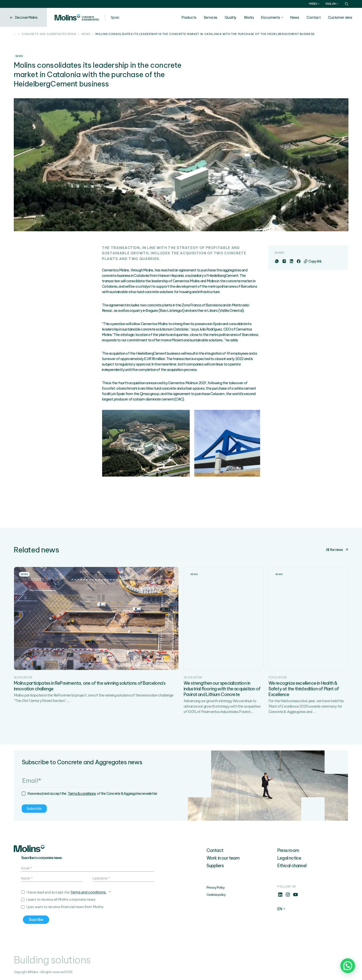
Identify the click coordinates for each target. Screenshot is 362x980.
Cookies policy (216, 895)
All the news (337, 550)
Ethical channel (292, 866)
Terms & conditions (82, 794)
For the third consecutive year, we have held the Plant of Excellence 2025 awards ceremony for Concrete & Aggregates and (306, 706)
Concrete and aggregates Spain (49, 34)
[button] (348, 966)
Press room (288, 850)
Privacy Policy (216, 888)
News (295, 17)
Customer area (340, 17)
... (15, 34)
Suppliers (215, 866)
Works (249, 17)
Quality (231, 17)
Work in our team (223, 858)
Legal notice (289, 858)
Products (189, 17)
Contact (314, 17)
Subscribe (34, 809)
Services (211, 17)
